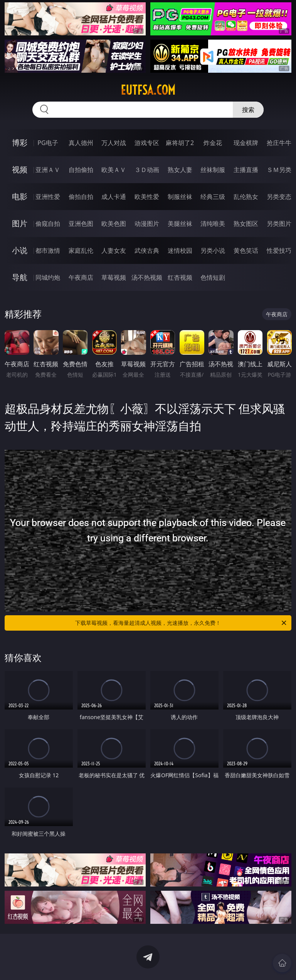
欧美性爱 (147, 197)
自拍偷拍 (81, 170)
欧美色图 (114, 224)
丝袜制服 (213, 170)
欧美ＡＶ (114, 170)
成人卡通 (114, 197)
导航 (20, 277)
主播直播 (246, 170)
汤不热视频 (147, 277)
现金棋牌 (246, 143)
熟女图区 (246, 224)
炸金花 (213, 143)
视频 (20, 169)
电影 (20, 196)
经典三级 (213, 197)
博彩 (20, 143)
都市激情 (48, 250)
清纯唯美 (213, 224)
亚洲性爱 (48, 197)
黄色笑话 (246, 250)
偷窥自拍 (48, 224)
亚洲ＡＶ (48, 170)
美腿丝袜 (180, 224)
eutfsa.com (148, 90)
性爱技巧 (279, 250)
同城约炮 (48, 277)
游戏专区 (147, 143)
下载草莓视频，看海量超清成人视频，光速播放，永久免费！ (181, 623)
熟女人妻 (180, 170)
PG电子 (48, 143)
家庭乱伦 (81, 250)
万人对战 (114, 143)
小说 (20, 250)
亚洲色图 (81, 224)
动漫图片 (147, 224)
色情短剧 (213, 277)
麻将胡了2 (180, 143)
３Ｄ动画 (147, 170)
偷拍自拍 (81, 197)
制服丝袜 (180, 197)
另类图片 (279, 224)
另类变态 (279, 197)
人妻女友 (114, 250)
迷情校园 (180, 250)
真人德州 (81, 143)
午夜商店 (81, 277)
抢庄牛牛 (279, 143)
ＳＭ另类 (279, 170)
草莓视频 (114, 277)
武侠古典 (147, 250)
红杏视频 (180, 277)
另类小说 (213, 250)
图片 (20, 223)
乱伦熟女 (246, 197)
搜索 (248, 110)
